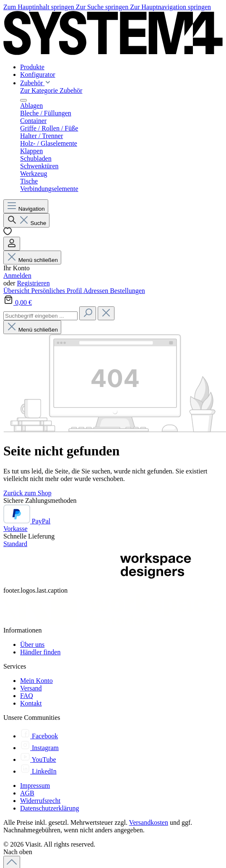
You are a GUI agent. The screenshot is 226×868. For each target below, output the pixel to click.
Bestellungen (127, 291)
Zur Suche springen (103, 7)
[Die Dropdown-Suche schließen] (106, 313)
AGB (27, 793)
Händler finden (40, 652)
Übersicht (17, 291)
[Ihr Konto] (12, 244)
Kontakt (31, 703)
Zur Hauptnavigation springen (170, 7)
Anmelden (17, 276)
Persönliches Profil (57, 291)
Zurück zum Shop (27, 493)
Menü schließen (32, 260)
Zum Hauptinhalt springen (40, 7)
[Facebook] (39, 736)
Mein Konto (36, 681)
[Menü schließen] (23, 100)
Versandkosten (149, 822)
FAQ (27, 696)
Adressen (97, 291)
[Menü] (26, 206)
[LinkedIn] (38, 771)
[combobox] (40, 316)
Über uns (32, 644)
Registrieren (33, 283)
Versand (31, 688)
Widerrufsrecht (40, 801)
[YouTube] (38, 759)
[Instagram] (39, 748)
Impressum (35, 786)
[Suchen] (26, 220)
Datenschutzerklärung (49, 808)
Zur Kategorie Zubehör (51, 90)
